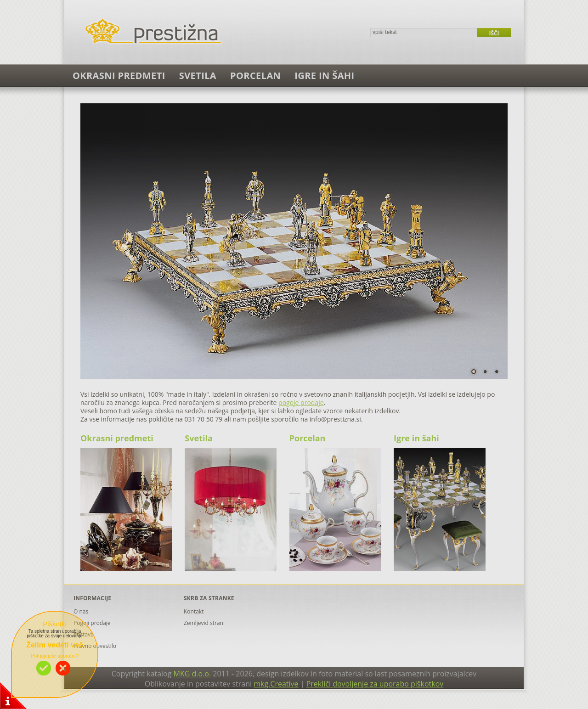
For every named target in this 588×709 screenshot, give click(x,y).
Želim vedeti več (55, 645)
